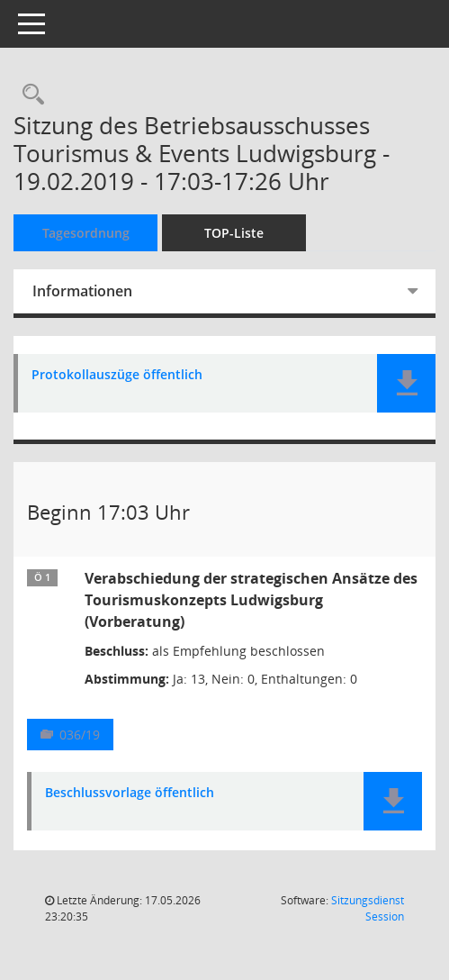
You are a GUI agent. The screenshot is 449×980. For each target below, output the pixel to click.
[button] (406, 383)
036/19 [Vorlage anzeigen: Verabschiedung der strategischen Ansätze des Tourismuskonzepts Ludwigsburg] (80, 735)
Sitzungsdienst (368, 908)
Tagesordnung (86, 233)
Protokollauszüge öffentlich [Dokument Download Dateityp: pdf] (117, 375)
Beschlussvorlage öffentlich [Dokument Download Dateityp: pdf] (130, 793)
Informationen (82, 291)
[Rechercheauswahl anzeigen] (29, 95)
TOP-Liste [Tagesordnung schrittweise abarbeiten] (234, 233)
